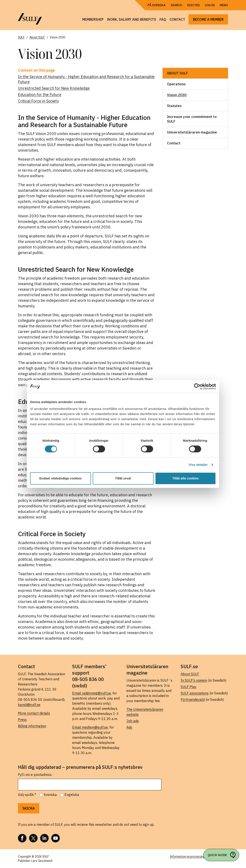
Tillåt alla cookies (186, 478)
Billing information (32, 726)
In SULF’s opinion (194, 680)
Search (176, 5)
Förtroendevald (193, 700)
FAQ (163, 19)
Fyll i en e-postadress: (35, 775)
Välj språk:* (27, 795)
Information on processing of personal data (199, 856)
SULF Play (189, 687)
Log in (210, 5)
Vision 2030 (177, 95)
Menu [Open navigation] (224, 5)
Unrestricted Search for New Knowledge (54, 88)
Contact (177, 19)
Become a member (208, 19)
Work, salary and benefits (132, 19)
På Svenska (157, 5)
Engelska (72, 795)
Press (22, 720)
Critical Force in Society (38, 101)
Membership (93, 19)
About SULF (177, 73)
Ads (129, 727)
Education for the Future (40, 95)
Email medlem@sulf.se (90, 727)
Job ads (133, 721)
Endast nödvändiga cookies (60, 478)
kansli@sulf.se (29, 705)
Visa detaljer (198, 465)
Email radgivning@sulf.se (92, 693)
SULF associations (195, 693)
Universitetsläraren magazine (192, 132)
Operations (176, 84)
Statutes (174, 106)
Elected (193, 5)
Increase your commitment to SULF (192, 119)
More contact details (34, 713)
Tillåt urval (123, 478)
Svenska (50, 795)
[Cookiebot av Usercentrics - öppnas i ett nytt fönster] (197, 386)
